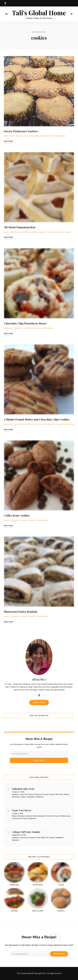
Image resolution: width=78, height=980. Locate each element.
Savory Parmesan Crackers (21, 131)
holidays (29, 328)
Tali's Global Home (39, 13)
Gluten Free (41, 424)
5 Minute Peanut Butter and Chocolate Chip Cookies (37, 419)
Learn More (39, 702)
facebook (5, 3)
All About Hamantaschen (20, 227)
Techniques (53, 232)
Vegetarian (60, 136)
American (8, 328)
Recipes (50, 136)
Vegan (59, 424)
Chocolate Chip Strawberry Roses (25, 323)
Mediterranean (38, 136)
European (26, 232)
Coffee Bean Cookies (17, 515)
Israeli (35, 232)
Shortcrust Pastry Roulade (21, 611)
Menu (72, 14)
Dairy (27, 136)
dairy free (19, 424)
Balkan (19, 136)
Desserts (15, 232)
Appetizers (9, 136)
